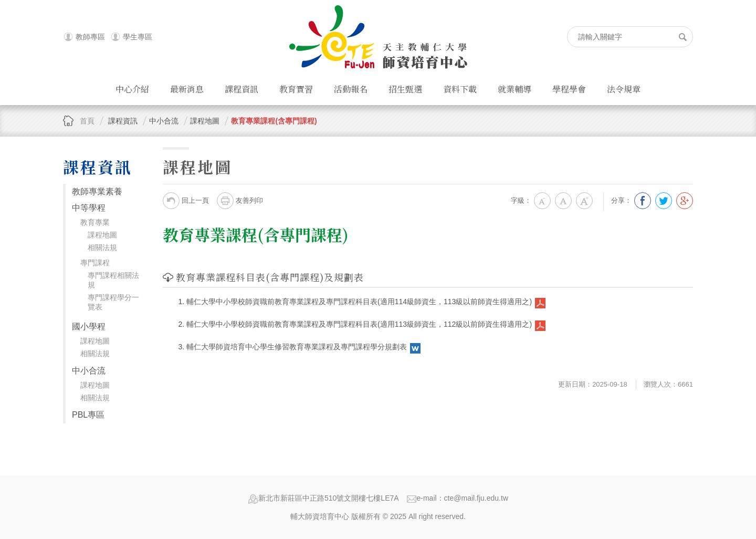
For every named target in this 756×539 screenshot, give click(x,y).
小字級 (542, 201)
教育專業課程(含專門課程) (274, 121)
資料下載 (460, 89)
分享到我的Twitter (664, 201)
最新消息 (187, 89)
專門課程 (95, 263)
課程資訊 (241, 89)
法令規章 (624, 89)
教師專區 (90, 37)
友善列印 (240, 201)
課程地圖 (102, 235)
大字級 (584, 201)
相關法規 (102, 247)
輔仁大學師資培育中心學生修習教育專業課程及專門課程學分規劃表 (297, 347)
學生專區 (138, 37)
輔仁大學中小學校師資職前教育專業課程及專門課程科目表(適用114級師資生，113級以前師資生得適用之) (359, 302)
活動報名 (351, 89)
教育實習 (296, 89)
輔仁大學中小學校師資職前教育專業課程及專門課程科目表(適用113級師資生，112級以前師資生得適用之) (359, 324)
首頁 (87, 121)
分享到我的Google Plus (685, 201)
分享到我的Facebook (643, 201)
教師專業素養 (97, 191)
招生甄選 (405, 89)
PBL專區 (88, 415)
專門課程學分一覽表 (113, 302)
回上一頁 (186, 201)
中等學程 (89, 208)
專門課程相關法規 (113, 280)
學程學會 (569, 89)
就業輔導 (514, 89)
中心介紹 (132, 89)
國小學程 (89, 326)
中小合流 (89, 371)
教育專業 (95, 222)
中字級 (563, 201)
